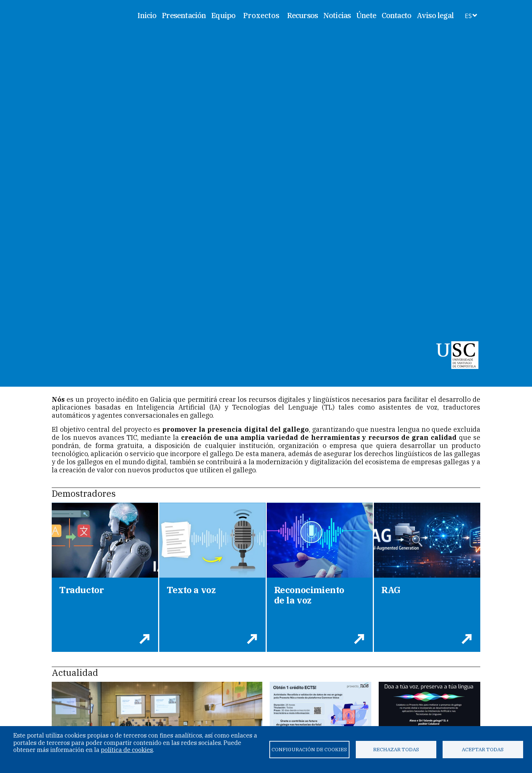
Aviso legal (435, 15)
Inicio (147, 15)
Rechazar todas (396, 749)
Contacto (397, 15)
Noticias (337, 15)
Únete (366, 15)
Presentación (184, 15)
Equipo (223, 15)
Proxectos (261, 16)
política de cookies (127, 750)
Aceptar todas (483, 749)
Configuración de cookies (309, 749)
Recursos (303, 15)
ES (468, 16)
